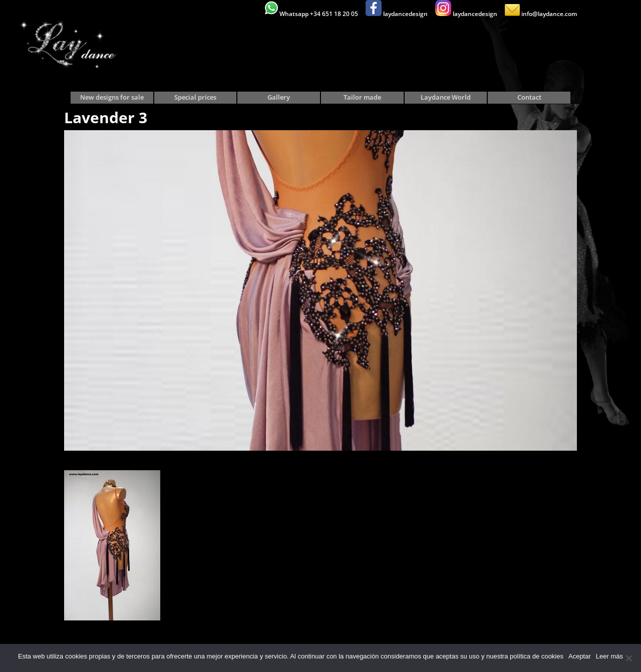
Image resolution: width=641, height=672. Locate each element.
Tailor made (362, 98)
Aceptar (580, 656)
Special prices (195, 98)
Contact (529, 98)
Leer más (609, 656)
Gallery (279, 98)
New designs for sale (112, 98)
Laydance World (446, 98)
